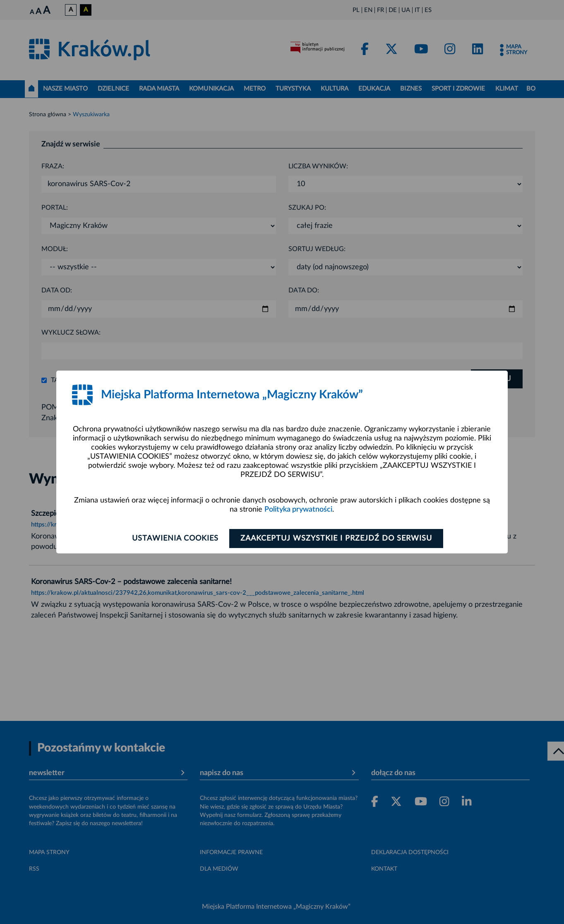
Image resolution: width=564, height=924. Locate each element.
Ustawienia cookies (175, 539)
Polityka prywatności (298, 510)
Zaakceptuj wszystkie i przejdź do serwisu (336, 539)
